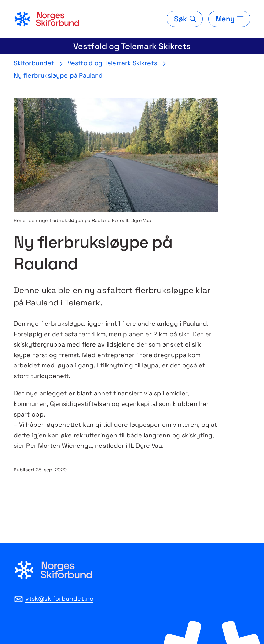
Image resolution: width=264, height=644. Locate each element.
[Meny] (229, 19)
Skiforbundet (34, 63)
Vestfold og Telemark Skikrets (132, 46)
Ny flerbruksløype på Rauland (58, 75)
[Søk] (185, 19)
